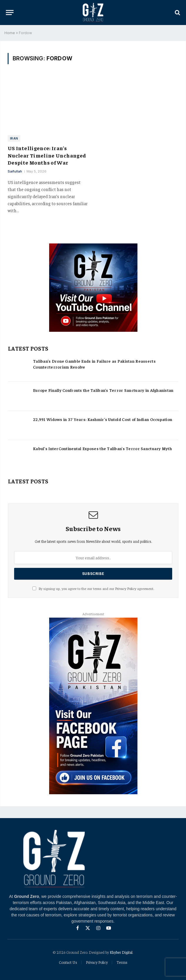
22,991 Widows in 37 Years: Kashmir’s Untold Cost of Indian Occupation (103, 419)
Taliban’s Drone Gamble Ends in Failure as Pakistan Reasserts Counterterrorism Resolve (94, 364)
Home (10, 33)
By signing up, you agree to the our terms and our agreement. (93, 588)
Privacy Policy (126, 588)
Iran (14, 138)
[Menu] (10, 13)
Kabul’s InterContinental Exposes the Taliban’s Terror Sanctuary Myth (102, 448)
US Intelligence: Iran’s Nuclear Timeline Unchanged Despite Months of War (47, 155)
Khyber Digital (121, 952)
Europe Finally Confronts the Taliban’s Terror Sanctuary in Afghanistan (103, 390)
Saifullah (15, 171)
